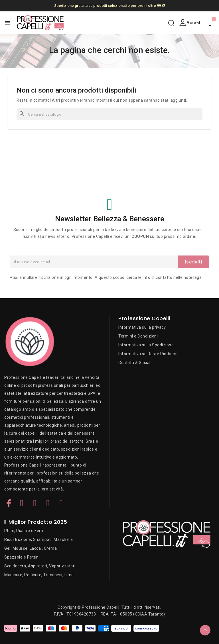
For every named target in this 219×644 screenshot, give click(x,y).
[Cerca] (109, 114)
